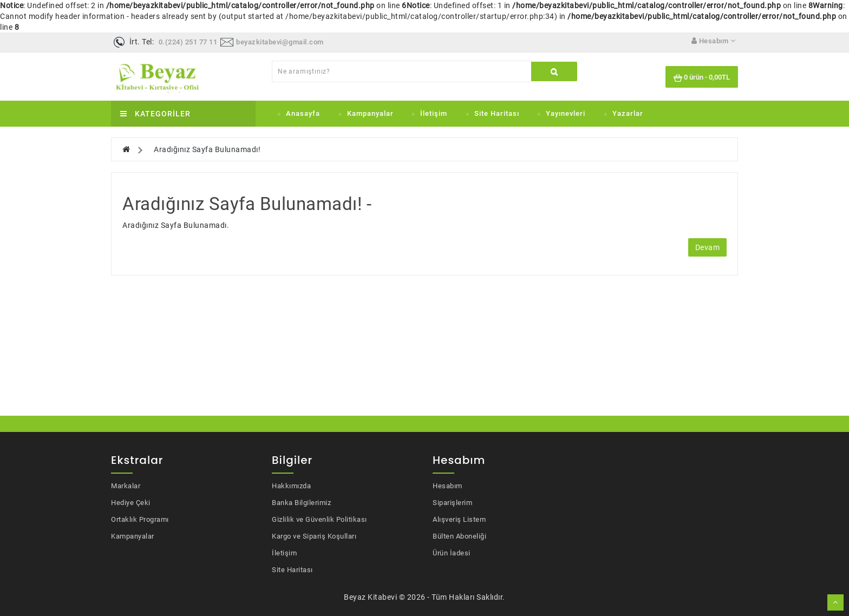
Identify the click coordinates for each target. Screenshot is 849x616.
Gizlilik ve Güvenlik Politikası (319, 519)
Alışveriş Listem (459, 519)
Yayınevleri (566, 113)
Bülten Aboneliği (459, 536)
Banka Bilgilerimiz (301, 503)
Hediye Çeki (131, 503)
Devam (708, 247)
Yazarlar (628, 113)
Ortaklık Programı (140, 519)
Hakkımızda (291, 486)
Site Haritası (497, 113)
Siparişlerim (452, 503)
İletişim (434, 113)
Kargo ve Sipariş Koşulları (314, 536)
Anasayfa (303, 113)
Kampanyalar (370, 113)
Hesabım (448, 486)
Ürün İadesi (452, 553)
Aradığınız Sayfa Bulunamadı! (207, 149)
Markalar (126, 486)
